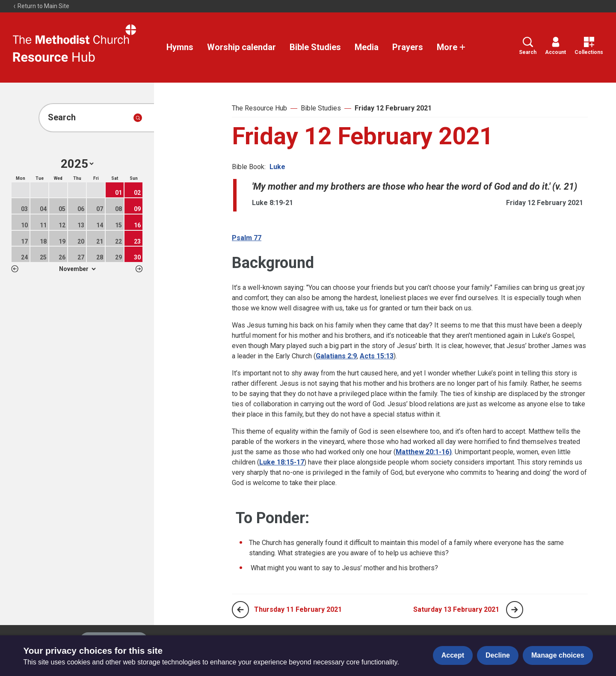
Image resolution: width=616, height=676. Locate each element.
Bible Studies (315, 47)
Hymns (180, 47)
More (451, 47)
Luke (277, 167)
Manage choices (558, 655)
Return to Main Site (41, 6)
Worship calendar (241, 47)
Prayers (408, 47)
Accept (453, 655)
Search (528, 46)
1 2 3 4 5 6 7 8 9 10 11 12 (77, 269)
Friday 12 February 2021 (393, 108)
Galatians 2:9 (336, 356)
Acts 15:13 (377, 356)
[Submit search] (138, 118)
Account (555, 46)
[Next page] (515, 610)
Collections (589, 46)
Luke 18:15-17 (282, 462)
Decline (498, 655)
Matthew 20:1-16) (424, 452)
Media (367, 47)
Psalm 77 (247, 238)
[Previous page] (240, 610)
